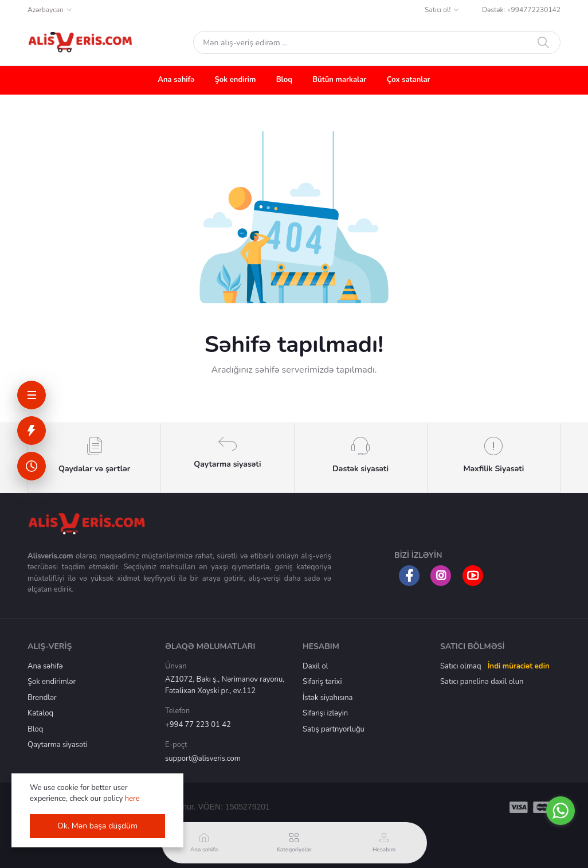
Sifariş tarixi (322, 682)
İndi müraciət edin (519, 666)
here (132, 799)
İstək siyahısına (328, 698)
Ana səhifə (176, 80)
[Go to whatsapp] (560, 811)
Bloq (284, 80)
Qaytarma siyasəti (58, 745)
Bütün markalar (339, 80)
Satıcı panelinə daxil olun (482, 682)
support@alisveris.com (203, 758)
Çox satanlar (409, 80)
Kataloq (40, 713)
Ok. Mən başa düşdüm (97, 826)
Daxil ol (315, 666)
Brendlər (42, 698)
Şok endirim (236, 80)
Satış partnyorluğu (334, 729)
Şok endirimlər (52, 682)
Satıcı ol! (438, 10)
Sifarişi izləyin (325, 713)
